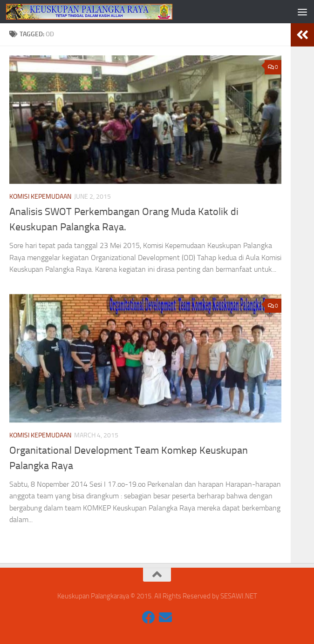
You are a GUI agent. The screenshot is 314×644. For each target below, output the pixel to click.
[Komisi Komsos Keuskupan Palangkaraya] (149, 617)
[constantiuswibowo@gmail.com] (165, 617)
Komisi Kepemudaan (40, 197)
